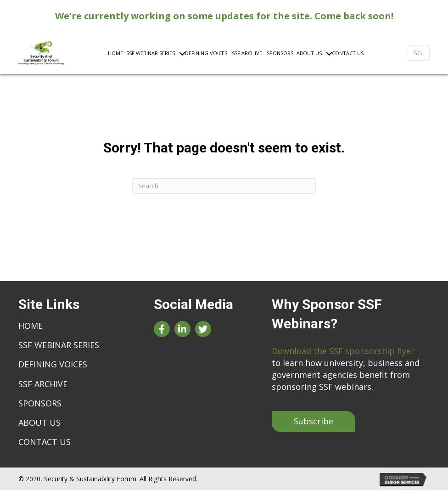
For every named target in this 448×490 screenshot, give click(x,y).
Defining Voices (53, 364)
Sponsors (40, 403)
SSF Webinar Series (59, 345)
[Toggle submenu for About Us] (318, 53)
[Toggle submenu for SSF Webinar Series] (171, 53)
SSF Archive (43, 384)
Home (31, 326)
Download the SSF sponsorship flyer (343, 351)
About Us (39, 422)
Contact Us (45, 442)
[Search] (419, 53)
